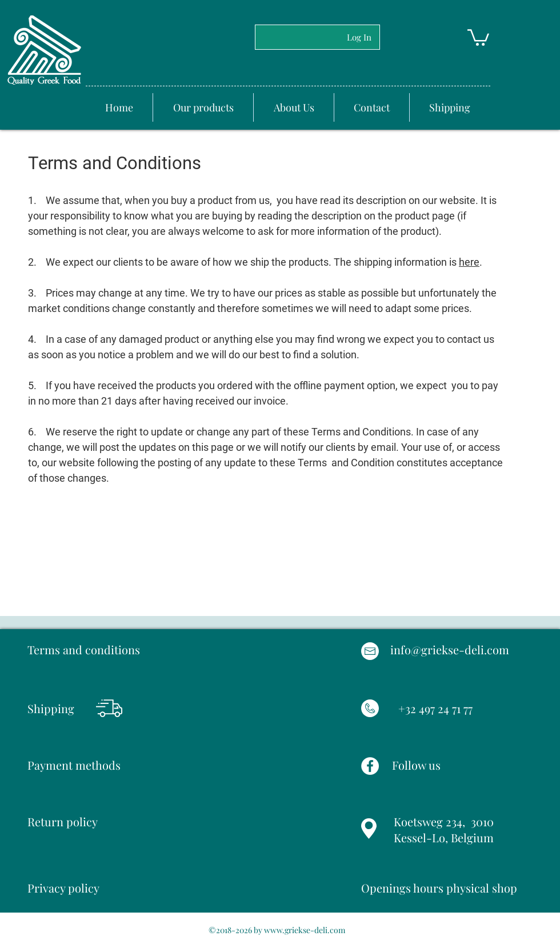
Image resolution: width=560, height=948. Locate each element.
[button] (478, 37)
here (469, 262)
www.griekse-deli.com (305, 930)
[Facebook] (370, 766)
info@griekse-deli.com (450, 649)
